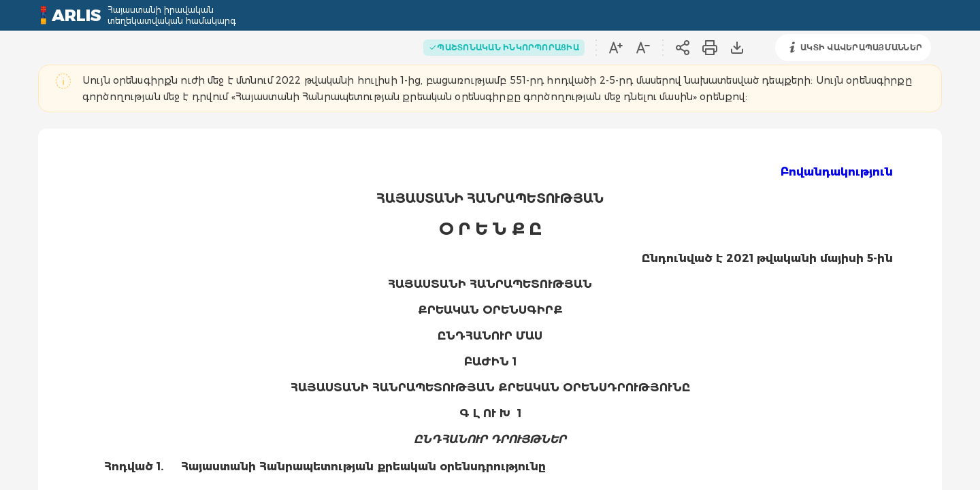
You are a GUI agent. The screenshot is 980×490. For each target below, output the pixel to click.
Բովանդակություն (837, 172)
